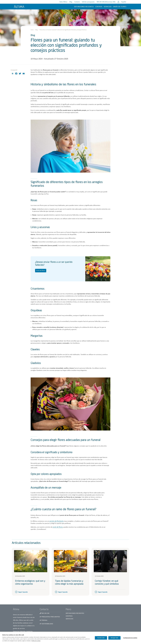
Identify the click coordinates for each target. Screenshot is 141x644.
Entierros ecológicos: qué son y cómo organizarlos (30, 583)
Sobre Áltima (63, 2)
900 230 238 (45, 613)
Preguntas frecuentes (51, 617)
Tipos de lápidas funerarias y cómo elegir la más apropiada (69, 583)
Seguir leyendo (23, 592)
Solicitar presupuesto (88, 2)
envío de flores (58, 527)
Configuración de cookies (130, 638)
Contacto (77, 2)
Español (124, 2)
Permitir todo (101, 638)
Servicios (108, 7)
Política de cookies (36, 641)
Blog (71, 2)
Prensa (44, 620)
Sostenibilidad (47, 624)
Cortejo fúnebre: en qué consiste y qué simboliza (107, 583)
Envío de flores (119, 7)
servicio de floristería (56, 521)
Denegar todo (114, 638)
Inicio (32, 30)
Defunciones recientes (84, 7)
